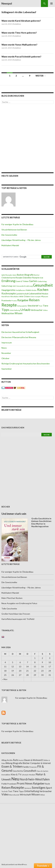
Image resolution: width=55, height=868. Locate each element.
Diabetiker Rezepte (31, 278)
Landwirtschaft (22, 294)
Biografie (29, 275)
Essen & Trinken (22, 281)
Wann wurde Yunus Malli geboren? (19, 45)
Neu (15, 779)
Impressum (7, 343)
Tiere (45, 306)
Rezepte (9, 305)
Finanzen (33, 767)
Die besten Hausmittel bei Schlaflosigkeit (20, 332)
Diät (41, 278)
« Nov (5, 679)
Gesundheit (43, 285)
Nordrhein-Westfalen (10, 296)
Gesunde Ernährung (24, 286)
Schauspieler (22, 306)
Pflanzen (45, 296)
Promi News (25, 783)
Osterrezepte (35, 296)
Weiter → (41, 76)
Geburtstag (42, 281)
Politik (4, 784)
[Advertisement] (27, 138)
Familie (26, 767)
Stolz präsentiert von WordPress (14, 864)
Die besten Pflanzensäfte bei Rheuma (19, 337)
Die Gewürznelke (9, 235)
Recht (48, 784)
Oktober (5, 358)
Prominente (6, 301)
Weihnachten (8, 313)
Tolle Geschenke (9, 609)
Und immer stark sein (14, 514)
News (4, 348)
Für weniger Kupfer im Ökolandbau (17, 224)
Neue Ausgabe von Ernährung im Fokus (19, 603)
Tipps (5, 310)
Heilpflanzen (21, 290)
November (6, 353)
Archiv (10, 760)
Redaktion (17, 24)
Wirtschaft (25, 794)
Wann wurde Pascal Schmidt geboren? (21, 57)
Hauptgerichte (8, 290)
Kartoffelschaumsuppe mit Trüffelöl (18, 619)
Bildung (9, 763)
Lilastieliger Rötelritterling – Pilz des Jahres (21, 240)
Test (41, 306)
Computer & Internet (40, 763)
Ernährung (8, 281)
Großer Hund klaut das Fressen (16, 614)
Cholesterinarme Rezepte (12, 278)
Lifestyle (25, 775)
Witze (43, 795)
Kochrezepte (9, 293)
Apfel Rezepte (7, 275)
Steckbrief (33, 306)
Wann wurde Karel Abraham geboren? (21, 21)
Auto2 (21, 760)
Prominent (12, 784)
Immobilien (6, 775)
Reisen (34, 300)
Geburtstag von (9, 286)
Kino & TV (16, 774)
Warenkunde (14, 795)
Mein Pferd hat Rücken (12, 598)
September (7, 369)
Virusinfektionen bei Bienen (14, 230)
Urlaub (25, 310)
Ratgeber (23, 300)
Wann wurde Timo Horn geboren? (19, 33)
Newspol (7, 3)
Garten (33, 281)
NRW (21, 296)
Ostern (27, 296)
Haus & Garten (42, 771)
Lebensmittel (35, 294)
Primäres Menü (51, 3)
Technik (5, 791)
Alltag (4, 760)
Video (45, 310)
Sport (49, 788)
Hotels (28, 290)
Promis (14, 301)
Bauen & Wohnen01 (34, 760)
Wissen (19, 313)
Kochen (43, 290)
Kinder (34, 290)
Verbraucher (37, 310)
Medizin (45, 294)
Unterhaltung (15, 310)
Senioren (28, 788)
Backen (20, 275)
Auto (14, 275)
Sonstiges (39, 788)
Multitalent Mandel (10, 245)
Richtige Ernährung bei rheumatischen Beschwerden (26, 364)
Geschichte (18, 771)
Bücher (37, 275)
